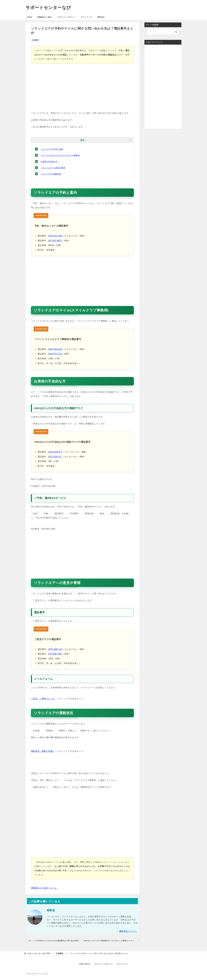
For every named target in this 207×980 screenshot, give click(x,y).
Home (29, 17)
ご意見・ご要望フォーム (43, 699)
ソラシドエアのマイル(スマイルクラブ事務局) (60, 155)
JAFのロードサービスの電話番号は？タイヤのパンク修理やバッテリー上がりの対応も (111, 941)
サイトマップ (86, 17)
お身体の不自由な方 (49, 162)
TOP (39, 953)
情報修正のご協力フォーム (44, 888)
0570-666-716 (55, 649)
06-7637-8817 (55, 241)
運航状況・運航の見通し (43, 751)
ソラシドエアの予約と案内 (52, 149)
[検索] (163, 32)
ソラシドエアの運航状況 (51, 174)
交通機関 (35, 40)
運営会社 (101, 17)
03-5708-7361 (55, 654)
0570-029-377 (55, 457)
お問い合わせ (85, 964)
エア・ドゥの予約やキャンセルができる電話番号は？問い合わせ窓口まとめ (55, 941)
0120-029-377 (55, 452)
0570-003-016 (55, 349)
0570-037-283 (55, 236)
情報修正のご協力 (44, 17)
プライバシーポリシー (66, 17)
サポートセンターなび (48, 8)
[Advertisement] (82, 89)
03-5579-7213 (55, 354)
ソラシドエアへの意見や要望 (53, 168)
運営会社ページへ (128, 931)
